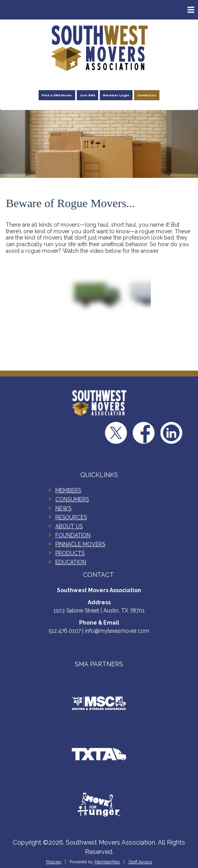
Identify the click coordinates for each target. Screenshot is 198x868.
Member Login (116, 95)
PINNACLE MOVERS (80, 544)
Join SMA (88, 95)
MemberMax (107, 862)
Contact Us (147, 95)
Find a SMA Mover (57, 95)
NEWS (63, 508)
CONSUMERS (72, 499)
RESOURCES (71, 517)
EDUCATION (71, 562)
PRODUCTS (70, 553)
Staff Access (140, 862)
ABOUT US (69, 526)
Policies (54, 862)
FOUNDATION (73, 535)
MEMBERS (68, 490)
